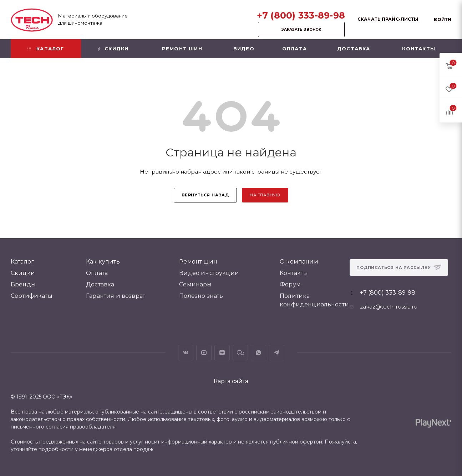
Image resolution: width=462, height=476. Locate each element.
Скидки (23, 273)
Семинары (195, 284)
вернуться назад (205, 195)
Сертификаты (32, 296)
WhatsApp (258, 353)
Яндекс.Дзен (222, 353)
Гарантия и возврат (116, 296)
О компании (299, 262)
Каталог (22, 262)
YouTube (204, 353)
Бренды (23, 284)
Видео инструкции (209, 273)
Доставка (100, 284)
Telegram (277, 353)
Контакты (294, 273)
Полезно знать (201, 296)
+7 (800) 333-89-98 (301, 15)
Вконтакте (186, 353)
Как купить (103, 262)
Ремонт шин (198, 262)
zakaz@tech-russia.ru (389, 307)
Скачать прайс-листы (388, 19)
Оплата (97, 273)
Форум (290, 284)
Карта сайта (231, 381)
